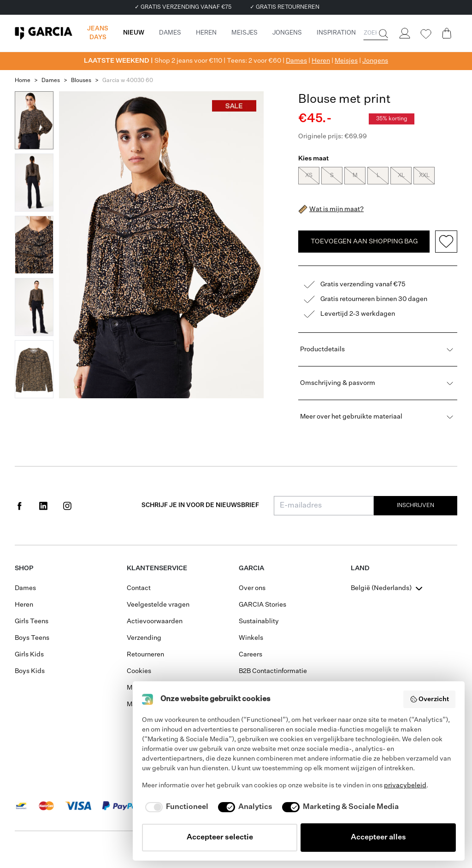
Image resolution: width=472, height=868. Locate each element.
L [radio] (378, 176)
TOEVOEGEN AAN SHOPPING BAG (364, 242)
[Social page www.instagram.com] (67, 506)
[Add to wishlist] (446, 242)
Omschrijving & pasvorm (378, 383)
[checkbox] (175, 807)
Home (23, 81)
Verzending (144, 638)
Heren (321, 61)
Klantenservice (157, 568)
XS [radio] (309, 176)
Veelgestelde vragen (158, 605)
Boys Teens (32, 638)
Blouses (81, 81)
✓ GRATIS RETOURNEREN (285, 7)
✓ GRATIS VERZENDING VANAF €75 (183, 7)
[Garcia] (44, 33)
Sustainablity (259, 621)
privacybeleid (405, 785)
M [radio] (355, 176)
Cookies (139, 671)
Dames (296, 61)
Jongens (375, 61)
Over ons (252, 588)
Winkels (251, 638)
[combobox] (388, 588)
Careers (251, 655)
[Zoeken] (383, 34)
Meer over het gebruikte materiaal (378, 417)
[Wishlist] (425, 34)
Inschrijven (416, 506)
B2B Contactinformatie (273, 671)
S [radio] (332, 176)
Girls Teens (32, 621)
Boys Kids (30, 671)
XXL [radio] (424, 176)
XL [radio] (401, 176)
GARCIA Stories (263, 605)
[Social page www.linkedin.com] (43, 506)
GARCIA (251, 568)
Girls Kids (29, 655)
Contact (139, 588)
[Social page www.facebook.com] (19, 506)
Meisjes (346, 61)
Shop (24, 568)
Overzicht (430, 699)
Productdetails (378, 349)
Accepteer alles (378, 838)
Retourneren (145, 655)
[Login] (404, 33)
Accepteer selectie (220, 838)
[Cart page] (447, 33)
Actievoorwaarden (155, 621)
